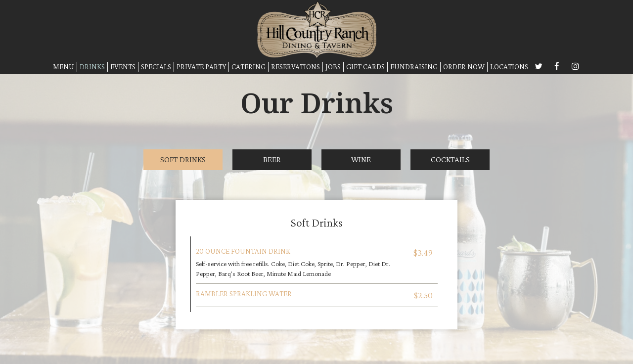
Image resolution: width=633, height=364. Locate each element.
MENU (64, 67)
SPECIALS (156, 67)
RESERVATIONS (295, 67)
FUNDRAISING (414, 67)
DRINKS (92, 67)
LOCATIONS (509, 67)
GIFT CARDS (365, 67)
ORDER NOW (464, 67)
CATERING (249, 67)
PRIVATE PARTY (201, 67)
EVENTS (123, 67)
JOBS (333, 67)
